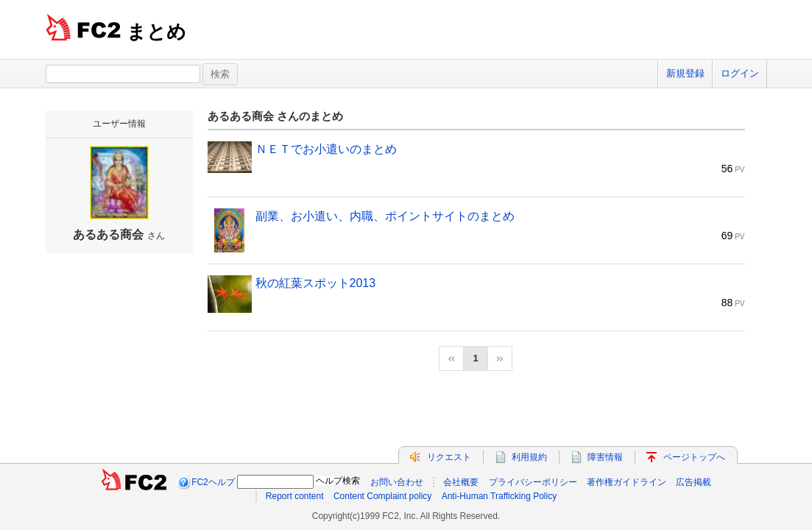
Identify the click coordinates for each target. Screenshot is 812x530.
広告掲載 (693, 482)
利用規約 (529, 457)
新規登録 (685, 73)
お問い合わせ (397, 482)
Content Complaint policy (382, 496)
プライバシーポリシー (533, 482)
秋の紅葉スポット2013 (316, 283)
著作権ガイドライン (626, 482)
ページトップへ (694, 457)
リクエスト (449, 457)
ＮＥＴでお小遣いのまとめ (326, 149)
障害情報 (605, 457)
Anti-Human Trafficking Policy (499, 496)
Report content (295, 496)
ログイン (740, 73)
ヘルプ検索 (338, 481)
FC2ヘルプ (213, 482)
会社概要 (461, 482)
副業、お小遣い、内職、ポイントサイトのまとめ (385, 216)
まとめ (156, 32)
